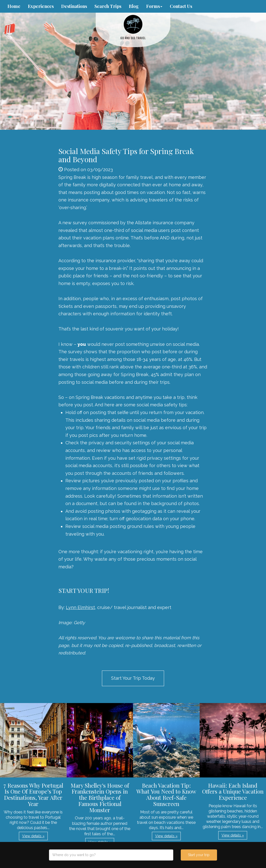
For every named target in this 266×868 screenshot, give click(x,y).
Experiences (41, 6)
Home (14, 6)
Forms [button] (154, 6)
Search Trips (108, 6)
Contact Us (181, 6)
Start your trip (199, 855)
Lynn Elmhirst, (81, 607)
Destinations (74, 6)
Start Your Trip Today (133, 678)
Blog (134, 6)
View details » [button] (33, 836)
